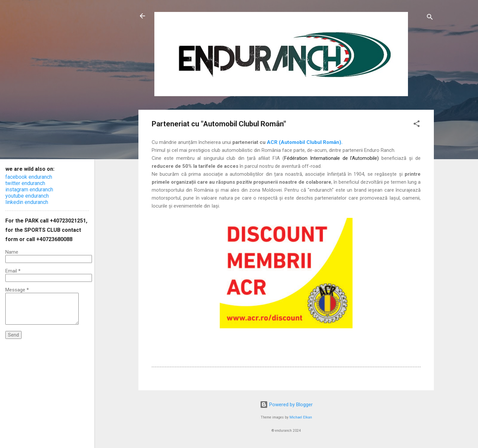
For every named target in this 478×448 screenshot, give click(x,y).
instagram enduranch (29, 190)
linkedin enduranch (27, 202)
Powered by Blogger (286, 405)
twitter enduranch (25, 183)
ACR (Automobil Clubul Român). (305, 142)
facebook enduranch (29, 177)
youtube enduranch (27, 196)
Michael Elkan (301, 417)
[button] (417, 125)
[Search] (430, 18)
